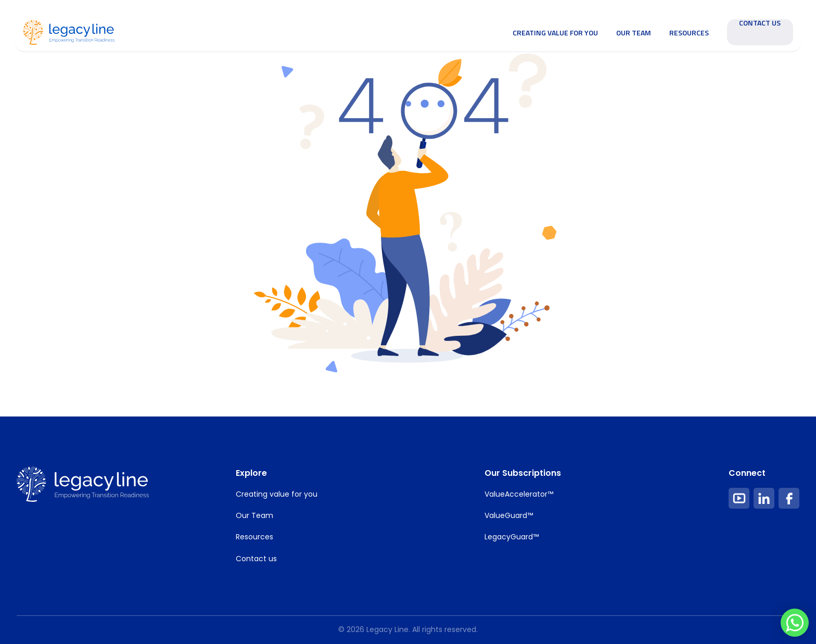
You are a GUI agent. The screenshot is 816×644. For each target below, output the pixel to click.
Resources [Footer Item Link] (254, 537)
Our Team (634, 33)
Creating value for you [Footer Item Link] (277, 494)
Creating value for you (555, 33)
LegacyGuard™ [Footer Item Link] (512, 537)
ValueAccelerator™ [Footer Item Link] (519, 494)
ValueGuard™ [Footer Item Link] (509, 515)
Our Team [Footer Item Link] (254, 515)
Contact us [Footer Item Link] (256, 559)
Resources (689, 33)
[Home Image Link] (69, 31)
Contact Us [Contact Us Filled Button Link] (760, 24)
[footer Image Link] (83, 484)
